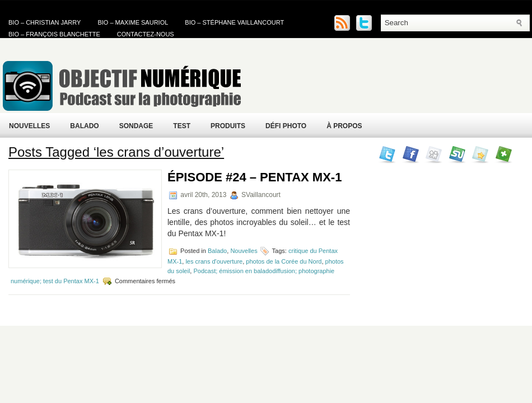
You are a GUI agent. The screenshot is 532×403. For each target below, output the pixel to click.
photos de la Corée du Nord (284, 261)
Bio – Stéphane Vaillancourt (234, 22)
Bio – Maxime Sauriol (133, 22)
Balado (84, 126)
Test (182, 126)
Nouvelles (29, 126)
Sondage (136, 126)
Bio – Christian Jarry (45, 22)
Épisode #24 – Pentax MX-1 (255, 177)
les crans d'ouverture (214, 261)
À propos (344, 126)
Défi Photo (286, 126)
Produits (228, 126)
